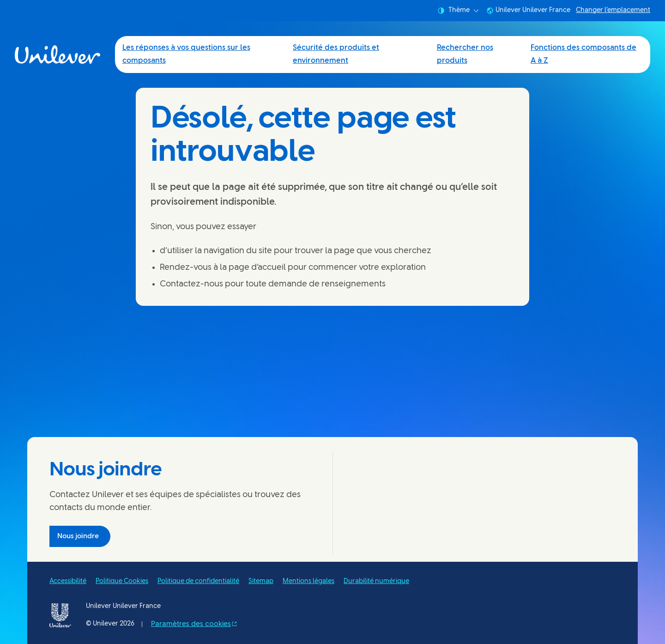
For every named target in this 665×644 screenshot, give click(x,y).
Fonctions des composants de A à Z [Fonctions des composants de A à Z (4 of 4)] (583, 54)
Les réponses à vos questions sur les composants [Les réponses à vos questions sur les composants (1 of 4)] (186, 54)
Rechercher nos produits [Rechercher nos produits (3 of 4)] (465, 54)
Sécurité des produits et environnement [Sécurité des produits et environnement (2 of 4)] (336, 54)
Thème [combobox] (458, 11)
